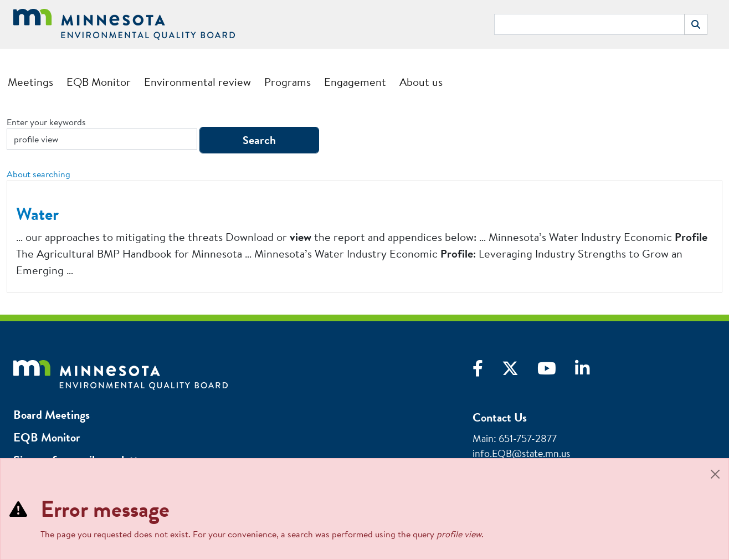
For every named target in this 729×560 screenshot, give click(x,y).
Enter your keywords (46, 122)
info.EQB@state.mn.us (521, 453)
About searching (38, 174)
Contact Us (500, 417)
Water (37, 214)
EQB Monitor (99, 82)
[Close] (715, 474)
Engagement (355, 82)
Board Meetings (52, 415)
